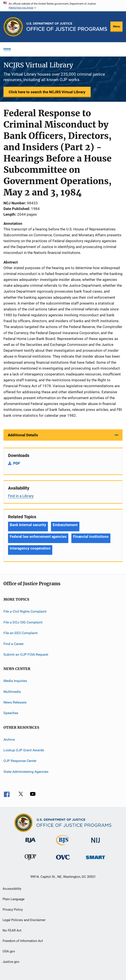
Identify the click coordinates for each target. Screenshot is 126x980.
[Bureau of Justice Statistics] (63, 846)
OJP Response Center (20, 761)
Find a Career (14, 644)
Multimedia (12, 691)
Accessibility (12, 889)
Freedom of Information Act (23, 941)
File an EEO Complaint (20, 633)
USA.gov (9, 951)
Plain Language (14, 899)
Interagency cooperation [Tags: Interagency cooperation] (30, 548)
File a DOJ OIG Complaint (23, 622)
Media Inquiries (15, 681)
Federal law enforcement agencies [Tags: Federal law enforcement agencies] (38, 537)
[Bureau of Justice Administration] (30, 843)
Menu (116, 26)
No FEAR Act (12, 930)
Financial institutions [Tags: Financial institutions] (91, 537)
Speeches (11, 713)
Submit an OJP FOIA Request (26, 654)
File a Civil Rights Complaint (25, 611)
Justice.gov (11, 962)
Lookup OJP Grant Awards (24, 750)
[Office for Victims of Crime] (63, 860)
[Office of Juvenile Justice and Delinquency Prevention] (30, 861)
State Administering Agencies (26, 772)
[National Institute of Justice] (96, 844)
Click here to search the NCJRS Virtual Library (47, 92)
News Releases (15, 702)
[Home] (67, 27)
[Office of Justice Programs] (13, 27)
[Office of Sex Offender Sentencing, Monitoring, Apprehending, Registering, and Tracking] (95, 860)
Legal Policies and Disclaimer (24, 920)
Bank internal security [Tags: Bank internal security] (28, 525)
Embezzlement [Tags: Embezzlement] (65, 525)
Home (7, 49)
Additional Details (23, 435)
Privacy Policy (13, 910)
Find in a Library (21, 496)
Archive (9, 739)
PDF (17, 463)
